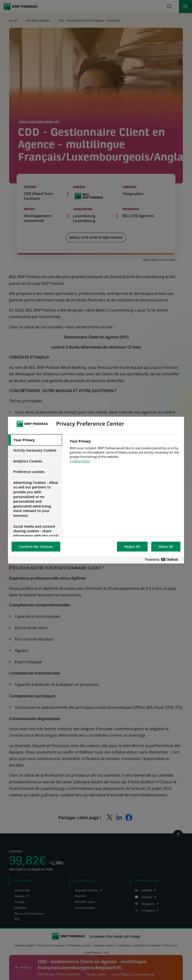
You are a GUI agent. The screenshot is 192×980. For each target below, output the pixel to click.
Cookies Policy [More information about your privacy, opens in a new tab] (80, 461)
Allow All (166, 547)
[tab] (35, 440)
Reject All (132, 547)
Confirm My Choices (36, 547)
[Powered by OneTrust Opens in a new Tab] (163, 560)
